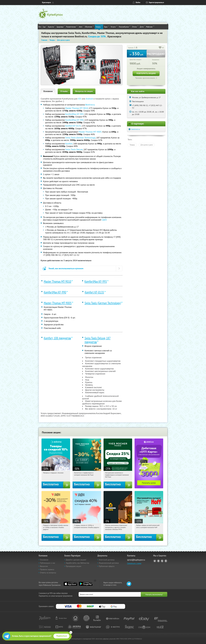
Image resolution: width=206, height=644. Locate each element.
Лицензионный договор (109, 563)
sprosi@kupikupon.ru (136, 560)
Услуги (114, 27)
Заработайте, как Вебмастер (77, 563)
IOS (80, 99)
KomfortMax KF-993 (74, 114)
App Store (70, 584)
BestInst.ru (90, 105)
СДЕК (104, 220)
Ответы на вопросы (48, 573)
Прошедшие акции (74, 566)
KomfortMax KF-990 (74, 120)
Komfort (69, 144)
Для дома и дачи (147, 145)
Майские (150, 27)
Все (40, 27)
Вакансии (44, 566)
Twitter (162, 561)
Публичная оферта (107, 566)
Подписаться (62, 636)
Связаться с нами (134, 563)
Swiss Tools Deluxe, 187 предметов (98, 340)
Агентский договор (107, 560)
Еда (45, 27)
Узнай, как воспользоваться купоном (66, 268)
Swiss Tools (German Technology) (80, 138)
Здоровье (61, 27)
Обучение (89, 27)
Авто (81, 27)
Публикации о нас (48, 563)
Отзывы (64, 91)
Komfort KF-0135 (73, 126)
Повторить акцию (146, 73)
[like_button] (160, 48)
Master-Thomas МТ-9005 (90, 132)
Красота (51, 27)
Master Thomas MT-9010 (77, 108)
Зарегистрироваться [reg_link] (156, 2)
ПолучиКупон (125, 27)
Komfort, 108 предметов (57, 338)
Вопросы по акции (84, 91)
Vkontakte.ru (158, 561)
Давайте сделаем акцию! (76, 560)
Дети (142, 27)
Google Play (86, 584)
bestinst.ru (136, 129)
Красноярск (46, 2)
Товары (99, 27)
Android (90, 99)
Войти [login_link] (138, 2)
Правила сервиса (47, 569)
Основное (48, 91)
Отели (135, 27)
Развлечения (72, 27)
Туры (107, 27)
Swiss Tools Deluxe (74, 149)
